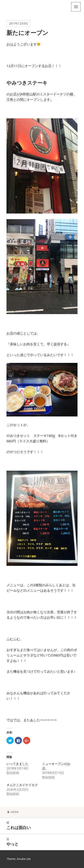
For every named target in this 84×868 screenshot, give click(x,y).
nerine (15, 812)
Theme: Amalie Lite (19, 859)
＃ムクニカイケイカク (22, 785)
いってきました (17, 764)
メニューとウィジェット (76, 11)
